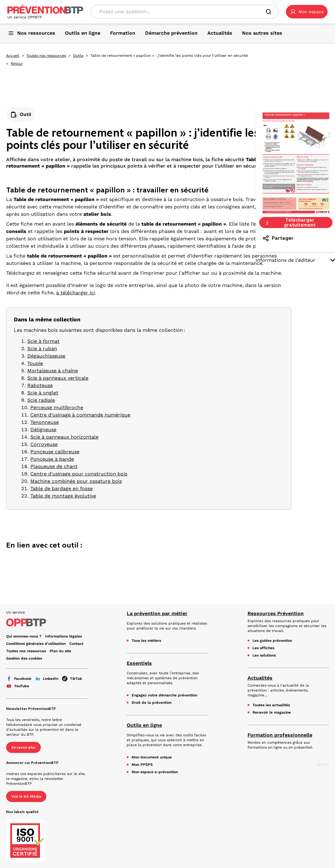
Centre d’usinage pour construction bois (79, 474)
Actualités (260, 678)
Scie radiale (41, 400)
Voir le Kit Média (26, 796)
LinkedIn (47, 679)
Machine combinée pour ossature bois (76, 481)
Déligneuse (43, 430)
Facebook (19, 679)
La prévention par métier (157, 613)
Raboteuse (40, 385)
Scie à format (43, 341)
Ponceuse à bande (52, 459)
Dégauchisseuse (46, 356)
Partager (278, 238)
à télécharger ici (75, 293)
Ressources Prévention (276, 613)
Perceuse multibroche (57, 407)
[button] (307, 12)
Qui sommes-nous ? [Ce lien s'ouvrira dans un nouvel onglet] (24, 636)
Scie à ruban (42, 349)
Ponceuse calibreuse (55, 452)
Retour (17, 64)
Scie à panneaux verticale (58, 378)
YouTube (18, 686)
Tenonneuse (45, 422)
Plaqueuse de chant (54, 466)
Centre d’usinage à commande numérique (80, 415)
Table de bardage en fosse (62, 488)
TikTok (72, 679)
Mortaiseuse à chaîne (53, 371)
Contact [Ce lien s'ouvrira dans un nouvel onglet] (76, 644)
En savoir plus (23, 747)
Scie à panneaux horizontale (64, 437)
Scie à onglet (43, 393)
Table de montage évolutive (63, 496)
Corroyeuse (44, 444)
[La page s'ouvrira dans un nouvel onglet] (307, 12)
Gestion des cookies (24, 658)
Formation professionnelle (280, 735)
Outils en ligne (144, 725)
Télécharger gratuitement (290, 223)
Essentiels (139, 663)
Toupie (35, 363)
